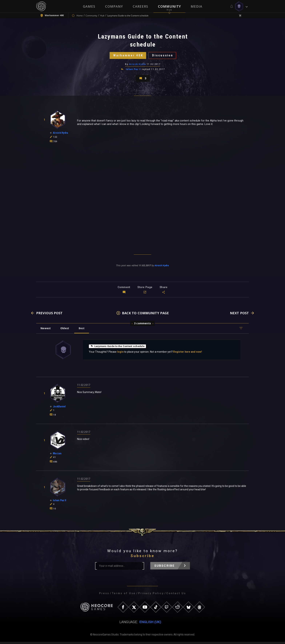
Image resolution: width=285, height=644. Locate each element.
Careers (140, 6)
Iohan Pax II (133, 71)
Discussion (163, 56)
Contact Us (176, 595)
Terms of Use (124, 595)
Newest (46, 330)
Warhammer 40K (127, 56)
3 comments (142, 325)
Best (83, 330)
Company (114, 6)
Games (89, 6)
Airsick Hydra (138, 65)
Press (104, 595)
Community (169, 6)
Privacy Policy (151, 595)
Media (196, 6)
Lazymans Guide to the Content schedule (118, 348)
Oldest (65, 330)
